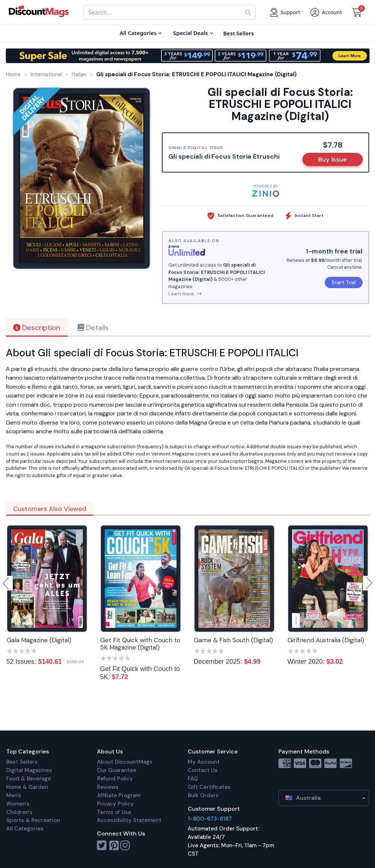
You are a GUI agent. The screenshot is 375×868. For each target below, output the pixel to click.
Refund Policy (115, 779)
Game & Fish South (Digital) (233, 640)
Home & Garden (27, 787)
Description (37, 328)
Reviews (108, 787)
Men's (14, 795)
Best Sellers (22, 762)
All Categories (25, 829)
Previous (7, 583)
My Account (204, 762)
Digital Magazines (29, 770)
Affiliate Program (119, 795)
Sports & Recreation (33, 820)
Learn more (185, 294)
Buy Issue (333, 159)
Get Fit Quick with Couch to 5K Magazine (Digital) (140, 644)
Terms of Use (114, 812)
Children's (19, 812)
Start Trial (344, 282)
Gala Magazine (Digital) (39, 640)
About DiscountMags (125, 762)
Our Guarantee (117, 770)
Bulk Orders (203, 795)
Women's (18, 804)
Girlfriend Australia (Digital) (326, 640)
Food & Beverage (29, 779)
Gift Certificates (209, 787)
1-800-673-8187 (210, 819)
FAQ (193, 779)
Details (93, 328)
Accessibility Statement (129, 820)
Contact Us (203, 770)
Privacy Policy (115, 804)
